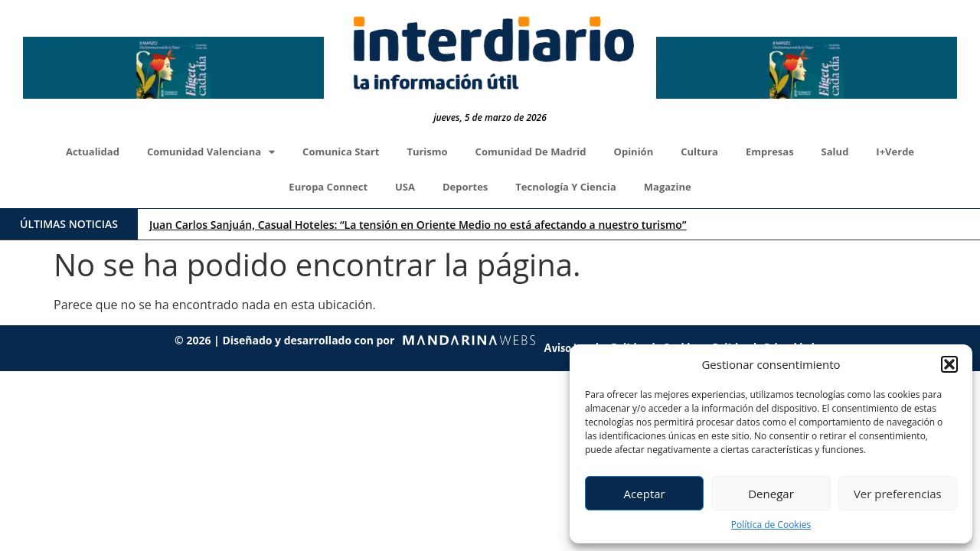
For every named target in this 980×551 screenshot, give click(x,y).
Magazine (668, 187)
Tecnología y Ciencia (566, 187)
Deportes (465, 187)
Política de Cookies (771, 525)
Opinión (634, 152)
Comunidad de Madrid (531, 152)
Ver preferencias (898, 494)
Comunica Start (341, 152)
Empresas (770, 152)
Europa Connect (328, 187)
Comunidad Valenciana (211, 152)
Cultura (699, 152)
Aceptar (645, 494)
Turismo (427, 152)
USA (405, 187)
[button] (949, 364)
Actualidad (93, 152)
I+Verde (895, 152)
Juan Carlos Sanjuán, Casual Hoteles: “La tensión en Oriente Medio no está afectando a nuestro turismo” (418, 225)
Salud (835, 152)
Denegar (771, 494)
